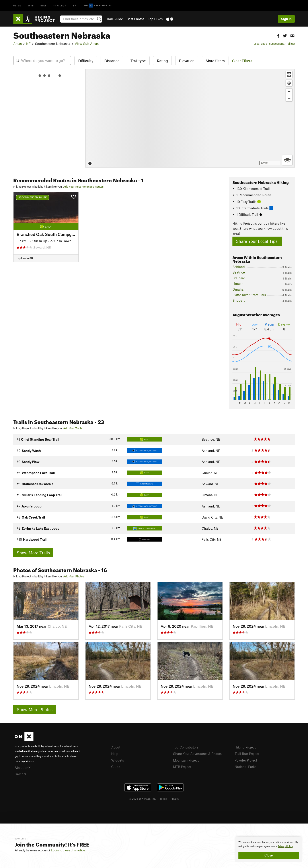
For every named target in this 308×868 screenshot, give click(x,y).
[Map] (190, 118)
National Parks (246, 767)
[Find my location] (289, 83)
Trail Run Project (247, 754)
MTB (31, 5)
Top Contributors (186, 747)
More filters (215, 61)
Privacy (175, 799)
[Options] (287, 160)
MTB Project (182, 767)
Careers (20, 774)
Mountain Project (186, 760)
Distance (112, 61)
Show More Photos (35, 709)
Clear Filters (242, 61)
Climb (18, 5)
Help (115, 754)
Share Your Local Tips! (257, 241)
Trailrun (60, 5)
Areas (18, 44)
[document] (269, 849)
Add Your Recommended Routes (83, 187)
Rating (162, 61)
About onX (23, 768)
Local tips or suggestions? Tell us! (274, 44)
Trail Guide (115, 19)
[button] (278, 35)
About (116, 747)
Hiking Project (245, 747)
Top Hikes (155, 19)
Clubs (116, 767)
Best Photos (135, 19)
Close (269, 855)
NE (28, 44)
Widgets (118, 760)
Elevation (187, 61)
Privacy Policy (285, 846)
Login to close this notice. (68, 850)
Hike (44, 5)
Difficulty (86, 61)
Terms (163, 799)
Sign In (286, 19)
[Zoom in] (289, 92)
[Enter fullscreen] (289, 74)
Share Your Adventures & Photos (197, 754)
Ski (75, 5)
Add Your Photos (74, 576)
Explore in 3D (25, 258)
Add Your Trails (73, 428)
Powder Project (246, 760)
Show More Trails (33, 553)
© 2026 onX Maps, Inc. (142, 799)
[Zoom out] (289, 98)
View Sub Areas (87, 44)
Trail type (138, 61)
